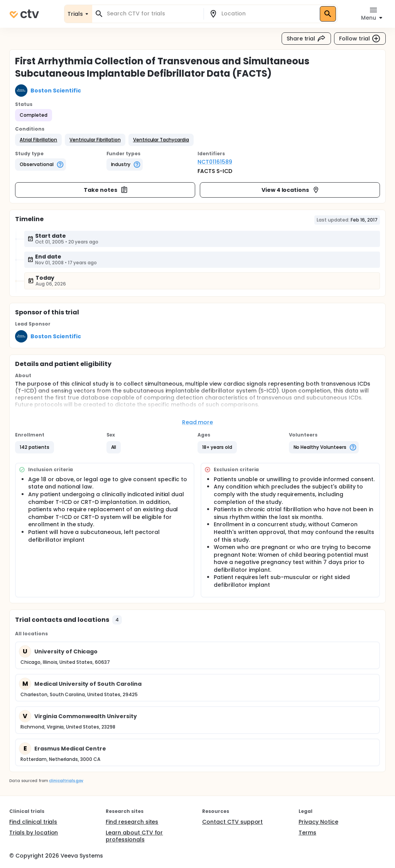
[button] (38, 140)
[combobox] (152, 14)
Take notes (106, 190)
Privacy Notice (318, 822)
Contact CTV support (232, 822)
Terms (307, 833)
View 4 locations (291, 190)
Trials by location (34, 833)
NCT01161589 (215, 162)
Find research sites (132, 822)
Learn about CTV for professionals (134, 836)
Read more (198, 422)
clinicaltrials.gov (66, 781)
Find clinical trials (33, 822)
